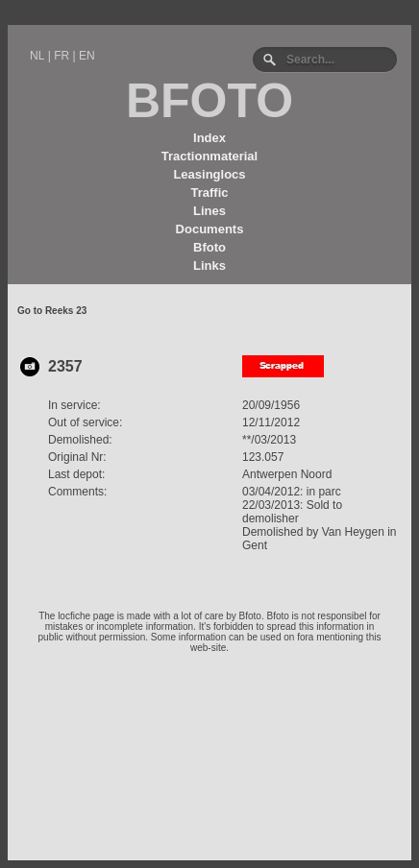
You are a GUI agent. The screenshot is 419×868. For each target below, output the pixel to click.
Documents (210, 229)
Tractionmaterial (209, 156)
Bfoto (209, 247)
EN (87, 56)
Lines (209, 211)
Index (209, 138)
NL (37, 56)
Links (209, 265)
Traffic (209, 193)
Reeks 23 (66, 311)
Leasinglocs (209, 174)
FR (62, 56)
